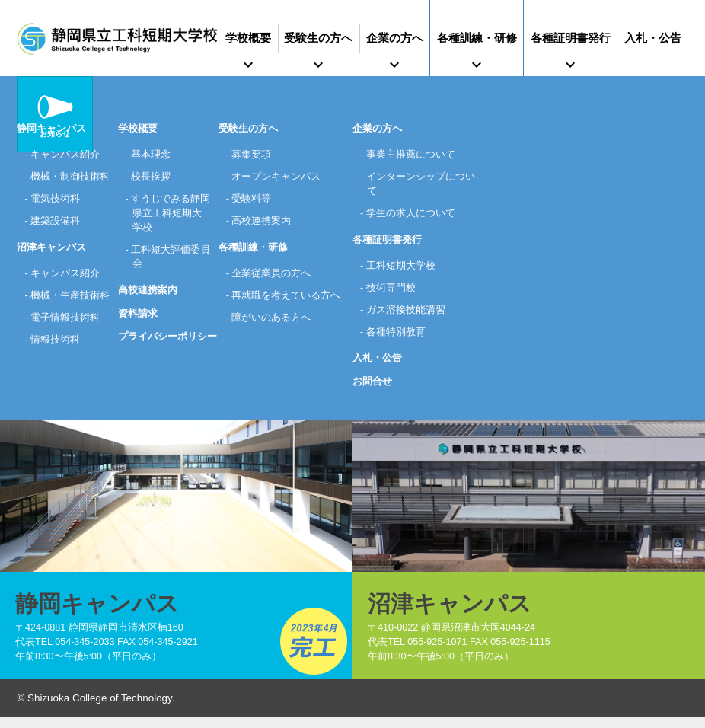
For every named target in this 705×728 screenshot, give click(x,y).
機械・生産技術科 (66, 323)
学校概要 (248, 38)
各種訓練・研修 (477, 38)
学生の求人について (411, 217)
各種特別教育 (396, 338)
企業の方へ (395, 38)
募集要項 (252, 155)
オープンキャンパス (277, 178)
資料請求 (138, 319)
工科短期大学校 (401, 270)
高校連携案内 (148, 297)
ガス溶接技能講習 (406, 316)
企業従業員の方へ (272, 278)
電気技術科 (56, 217)
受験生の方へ (318, 38)
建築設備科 (56, 239)
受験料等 (252, 201)
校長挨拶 (152, 178)
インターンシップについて (421, 185)
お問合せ (372, 389)
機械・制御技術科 (66, 185)
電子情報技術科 (66, 354)
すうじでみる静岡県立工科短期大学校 (167, 216)
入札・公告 (653, 38)
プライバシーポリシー (167, 343)
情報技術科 (56, 377)
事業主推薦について (411, 155)
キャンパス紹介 (66, 155)
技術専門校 (391, 293)
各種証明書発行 (571, 38)
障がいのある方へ (272, 323)
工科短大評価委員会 (166, 262)
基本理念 (152, 155)
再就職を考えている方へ (287, 300)
